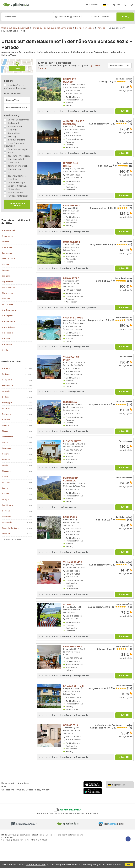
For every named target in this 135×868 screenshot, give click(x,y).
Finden (125, 17)
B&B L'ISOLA (70, 517)
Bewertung (74, 111)
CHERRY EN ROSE (73, 317)
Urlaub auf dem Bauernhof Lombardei (52, 28)
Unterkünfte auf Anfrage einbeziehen (15, 87)
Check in (60, 17)
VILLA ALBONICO (73, 562)
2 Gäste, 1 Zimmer (100, 17)
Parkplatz (11, 179)
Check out (76, 17)
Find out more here (36, 865)
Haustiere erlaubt (15, 159)
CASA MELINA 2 (72, 205)
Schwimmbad (13, 126)
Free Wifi (10, 130)
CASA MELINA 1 (72, 242)
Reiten (9, 153)
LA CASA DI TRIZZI (73, 686)
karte (17, 69)
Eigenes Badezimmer (17, 120)
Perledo (101, 28)
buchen (124, 111)
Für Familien (12, 189)
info (41, 111)
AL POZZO (69, 604)
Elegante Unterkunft (16, 186)
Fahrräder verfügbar (16, 149)
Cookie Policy (7, 837)
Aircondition (12, 133)
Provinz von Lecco (85, 28)
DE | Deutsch (123, 785)
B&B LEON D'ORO (73, 646)
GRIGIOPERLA (71, 725)
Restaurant (12, 123)
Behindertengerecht (16, 166)
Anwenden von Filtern (17, 205)
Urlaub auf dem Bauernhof (15, 28)
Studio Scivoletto (21, 840)
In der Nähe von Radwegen (14, 145)
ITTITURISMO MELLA (71, 165)
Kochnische (12, 163)
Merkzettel (93, 5)
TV (7, 173)
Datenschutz (74, 835)
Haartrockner (13, 169)
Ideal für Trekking (15, 140)
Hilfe (117, 5)
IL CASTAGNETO (72, 441)
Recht (64, 835)
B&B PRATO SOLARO (70, 80)
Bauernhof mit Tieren (17, 156)
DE (108, 5)
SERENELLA (70, 402)
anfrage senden (89, 111)
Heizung (10, 136)
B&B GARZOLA (71, 278)
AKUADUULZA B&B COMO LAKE (74, 122)
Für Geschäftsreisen (16, 196)
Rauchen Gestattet (16, 176)
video (48, 111)
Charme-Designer (15, 183)
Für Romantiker (14, 193)
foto (56, 111)
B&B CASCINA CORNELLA (71, 479)
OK (129, 865)
